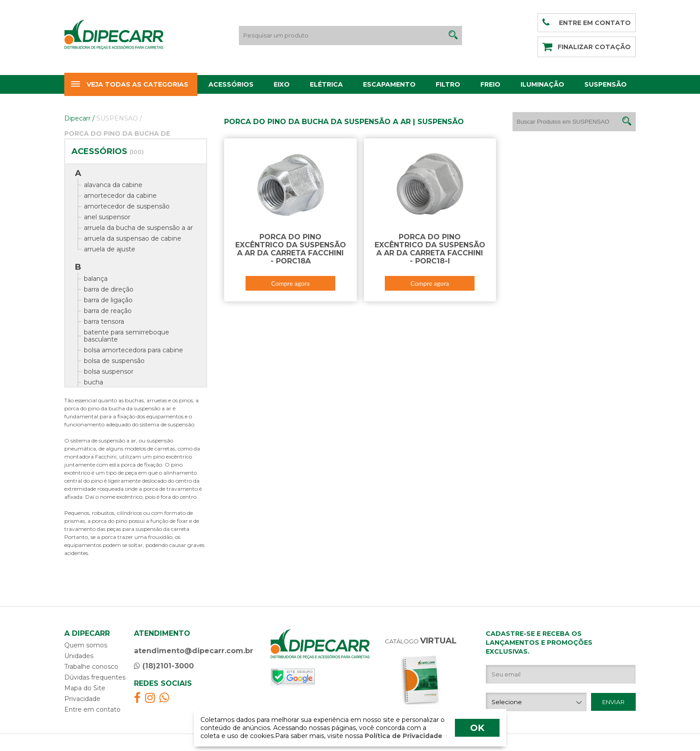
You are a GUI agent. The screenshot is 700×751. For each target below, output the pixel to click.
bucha (94, 382)
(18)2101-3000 (164, 666)
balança (96, 279)
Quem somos (86, 645)
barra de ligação (108, 300)
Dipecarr (79, 118)
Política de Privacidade (403, 736)
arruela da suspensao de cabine (133, 238)
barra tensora (104, 321)
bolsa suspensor (109, 371)
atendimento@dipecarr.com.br (194, 651)
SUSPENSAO (119, 118)
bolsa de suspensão (114, 361)
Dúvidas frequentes (95, 677)
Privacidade (82, 699)
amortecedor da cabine (120, 196)
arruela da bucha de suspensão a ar (138, 228)
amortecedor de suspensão (127, 206)
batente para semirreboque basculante (127, 336)
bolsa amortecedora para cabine (133, 350)
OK (477, 728)
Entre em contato (92, 709)
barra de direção (109, 289)
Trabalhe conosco (91, 667)
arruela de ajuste (110, 249)
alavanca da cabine (113, 185)
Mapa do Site (85, 688)
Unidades (79, 656)
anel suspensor (107, 217)
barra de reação (108, 311)
